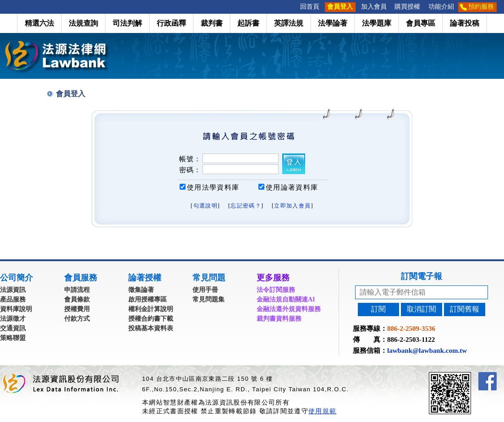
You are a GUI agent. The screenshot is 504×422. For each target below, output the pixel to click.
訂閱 (378, 309)
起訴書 (248, 23)
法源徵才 (13, 319)
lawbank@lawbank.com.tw (427, 351)
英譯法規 (289, 23)
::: (293, 7)
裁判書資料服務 (279, 319)
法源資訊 (13, 290)
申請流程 (77, 290)
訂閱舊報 (465, 309)
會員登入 (340, 7)
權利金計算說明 (151, 309)
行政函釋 (171, 23)
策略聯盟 (13, 338)
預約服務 (481, 7)
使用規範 (322, 411)
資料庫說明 (16, 309)
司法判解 (127, 23)
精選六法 (39, 23)
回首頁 (310, 7)
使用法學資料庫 (213, 187)
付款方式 (77, 319)
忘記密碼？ (246, 206)
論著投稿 (465, 23)
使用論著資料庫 (292, 187)
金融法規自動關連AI (286, 299)
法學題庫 (377, 23)
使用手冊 (205, 290)
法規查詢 (83, 23)
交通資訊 (13, 328)
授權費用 (77, 309)
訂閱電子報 (422, 276)
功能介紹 (441, 7)
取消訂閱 (422, 309)
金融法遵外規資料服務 (289, 309)
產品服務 (13, 299)
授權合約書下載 (151, 319)
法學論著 (333, 23)
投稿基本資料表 (151, 328)
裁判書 (212, 23)
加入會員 (374, 7)
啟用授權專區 (148, 299)
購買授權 (407, 7)
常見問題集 (208, 299)
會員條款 (77, 299)
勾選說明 (205, 206)
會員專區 (421, 23)
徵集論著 (141, 290)
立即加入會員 (292, 206)
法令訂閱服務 (276, 290)
